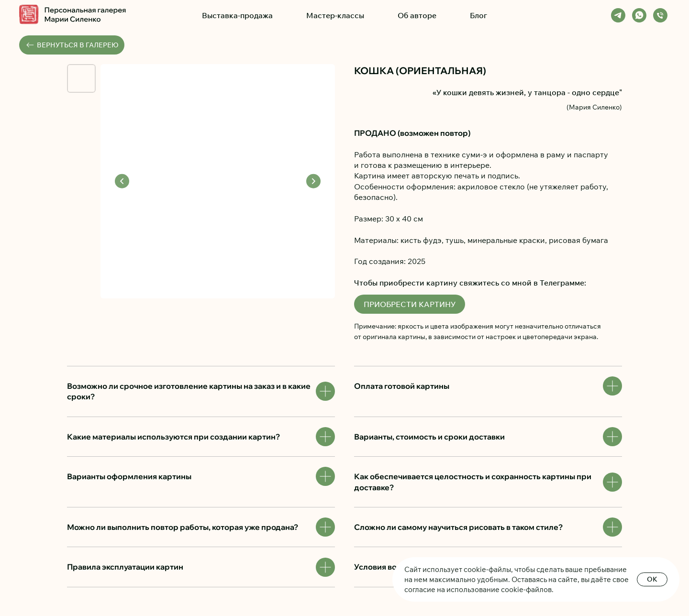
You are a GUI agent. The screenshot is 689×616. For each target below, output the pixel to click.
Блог (478, 15)
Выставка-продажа (237, 15)
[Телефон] (660, 15)
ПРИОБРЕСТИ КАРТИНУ (410, 304)
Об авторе (417, 15)
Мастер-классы (335, 15)
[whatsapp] (639, 15)
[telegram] (618, 15)
